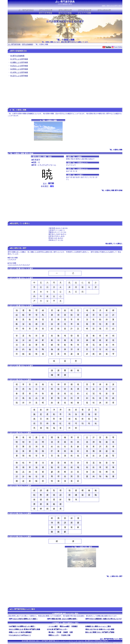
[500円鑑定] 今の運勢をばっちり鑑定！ (22, 626)
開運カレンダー (54, 635)
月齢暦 (65, 632)
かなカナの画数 (84, 13)
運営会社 (91, 641)
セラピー (72, 641)
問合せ (106, 641)
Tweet (116, 47)
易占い (39, 641)
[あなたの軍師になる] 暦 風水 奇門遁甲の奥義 (24, 629)
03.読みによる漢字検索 (19, 66)
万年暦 (59, 632)
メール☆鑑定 (53, 626)
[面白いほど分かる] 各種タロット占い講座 (100, 629)
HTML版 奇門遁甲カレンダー (57, 629)
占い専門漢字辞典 (65, 2)
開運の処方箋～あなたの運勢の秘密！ (65, 619)
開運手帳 (52, 641)
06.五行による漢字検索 (19, 76)
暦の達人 (52, 632)
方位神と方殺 (66, 635)
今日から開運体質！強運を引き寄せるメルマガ (105, 619)
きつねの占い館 (81, 641)
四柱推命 (32, 641)
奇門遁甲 (45, 641)
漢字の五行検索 (65, 13)
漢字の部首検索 (104, 10)
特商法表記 (99, 641)
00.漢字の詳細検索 (17, 56)
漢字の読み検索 (84, 10)
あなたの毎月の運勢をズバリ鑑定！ (26, 619)
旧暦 (71, 632)
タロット (59, 641)
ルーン (65, 641)
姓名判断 (25, 641)
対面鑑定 (75, 626)
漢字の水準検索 (45, 13)
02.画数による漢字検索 (19, 62)
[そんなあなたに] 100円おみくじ (20, 635)
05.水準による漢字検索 (19, 72)
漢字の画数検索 (65, 10)
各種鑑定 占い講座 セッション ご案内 (98, 626)
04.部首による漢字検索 (19, 69)
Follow (120, 47)
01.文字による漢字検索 (19, 59)
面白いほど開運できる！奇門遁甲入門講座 (100, 632)
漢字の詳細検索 (45, 10)
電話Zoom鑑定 (65, 626)
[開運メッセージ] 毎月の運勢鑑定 (20, 632)
